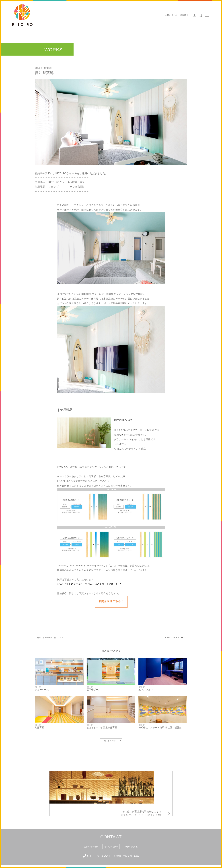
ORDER (48, 68)
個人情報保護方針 (41, 859)
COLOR (39, 68)
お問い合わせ (80, 822)
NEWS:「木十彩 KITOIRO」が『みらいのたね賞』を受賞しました (94, 584)
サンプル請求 (111, 822)
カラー (125, 435)
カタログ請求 (141, 822)
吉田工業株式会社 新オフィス (51, 638)
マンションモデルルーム (174, 638)
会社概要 (16, 859)
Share (202, 852)
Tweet (185, 852)
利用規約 (27, 859)
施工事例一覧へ (111, 742)
